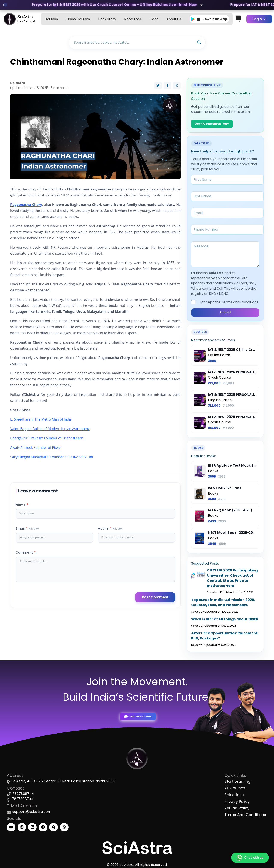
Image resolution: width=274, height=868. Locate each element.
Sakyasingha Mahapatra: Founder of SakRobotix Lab (52, 457)
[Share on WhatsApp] (177, 86)
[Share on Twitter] (158, 86)
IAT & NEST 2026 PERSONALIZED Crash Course (232, 374)
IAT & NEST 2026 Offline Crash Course (232, 351)
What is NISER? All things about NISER (225, 621)
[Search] (199, 42)
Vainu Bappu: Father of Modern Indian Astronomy (50, 429)
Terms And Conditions (245, 814)
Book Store (107, 19)
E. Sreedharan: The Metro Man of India (41, 419)
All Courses (235, 787)
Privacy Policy (237, 800)
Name (22, 505)
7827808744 (23, 793)
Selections (234, 794)
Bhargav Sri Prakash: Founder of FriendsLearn (47, 438)
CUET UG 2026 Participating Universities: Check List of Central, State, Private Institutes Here (232, 579)
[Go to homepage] (21, 19)
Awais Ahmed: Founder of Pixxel (36, 447)
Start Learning (237, 781)
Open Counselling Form (215, 124)
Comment (26, 555)
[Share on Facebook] (167, 86)
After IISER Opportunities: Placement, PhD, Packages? (225, 637)
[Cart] (239, 19)
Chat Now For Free (137, 715)
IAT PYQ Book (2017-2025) (230, 512)
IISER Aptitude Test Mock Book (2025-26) (232, 467)
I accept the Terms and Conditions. (225, 303)
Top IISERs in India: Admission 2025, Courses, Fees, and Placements (223, 604)
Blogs (154, 19)
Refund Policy (237, 807)
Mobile (110, 530)
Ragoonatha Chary (26, 205)
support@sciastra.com (32, 811)
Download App (209, 19)
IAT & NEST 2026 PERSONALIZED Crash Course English (232, 418)
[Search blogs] (133, 43)
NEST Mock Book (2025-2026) (232, 534)
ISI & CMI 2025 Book (225, 489)
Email (27, 530)
